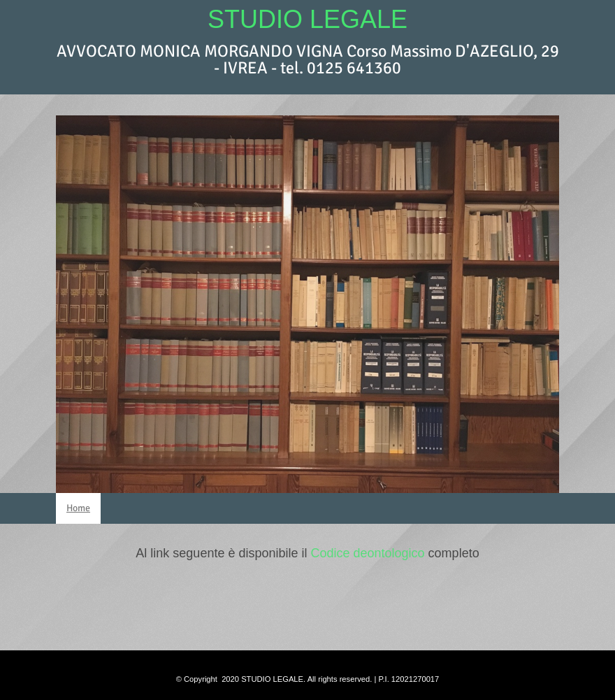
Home (78, 508)
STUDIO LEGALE (307, 19)
